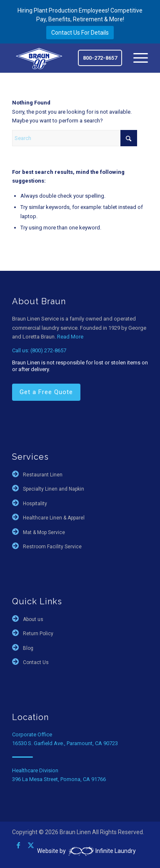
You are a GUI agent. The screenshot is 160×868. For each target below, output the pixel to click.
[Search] (75, 138)
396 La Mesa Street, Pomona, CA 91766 (59, 779)
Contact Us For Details (80, 33)
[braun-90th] (39, 58)
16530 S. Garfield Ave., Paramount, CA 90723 (65, 743)
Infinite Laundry (101, 851)
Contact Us (36, 662)
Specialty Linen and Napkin (54, 489)
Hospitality (35, 504)
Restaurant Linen (43, 475)
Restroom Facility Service (52, 547)
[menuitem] (136, 58)
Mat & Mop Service (44, 532)
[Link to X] (31, 845)
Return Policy (38, 634)
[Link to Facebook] (18, 845)
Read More (70, 337)
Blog (28, 648)
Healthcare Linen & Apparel (54, 518)
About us (33, 619)
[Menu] (136, 58)
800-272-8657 (100, 58)
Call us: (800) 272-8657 (39, 350)
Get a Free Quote (46, 392)
